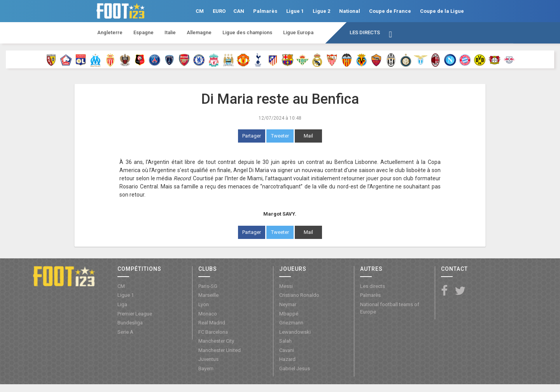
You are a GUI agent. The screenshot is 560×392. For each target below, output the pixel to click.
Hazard (287, 359)
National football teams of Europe (390, 308)
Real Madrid (212, 323)
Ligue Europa (298, 32)
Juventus (208, 359)
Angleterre (110, 32)
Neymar (288, 304)
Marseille (208, 295)
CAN (239, 11)
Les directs (365, 32)
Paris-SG (208, 286)
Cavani (287, 350)
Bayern (206, 368)
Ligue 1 (295, 11)
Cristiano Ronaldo (299, 295)
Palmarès (265, 11)
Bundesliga (130, 323)
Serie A (125, 332)
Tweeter (280, 136)
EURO (219, 11)
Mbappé (289, 314)
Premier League (135, 314)
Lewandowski (295, 332)
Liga (122, 304)
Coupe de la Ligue (442, 11)
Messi (286, 286)
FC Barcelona (213, 332)
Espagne (143, 32)
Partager (252, 136)
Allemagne (199, 32)
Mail (308, 136)
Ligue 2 (321, 11)
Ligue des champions (247, 32)
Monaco (208, 314)
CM (200, 11)
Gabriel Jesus (295, 368)
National (350, 11)
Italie (170, 32)
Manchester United (220, 350)
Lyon (204, 304)
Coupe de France (390, 11)
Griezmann (291, 323)
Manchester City (216, 341)
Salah (285, 341)
